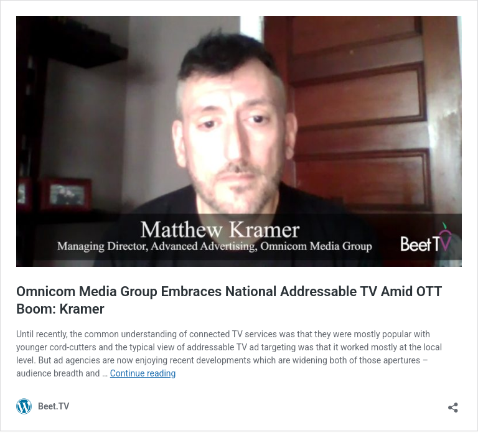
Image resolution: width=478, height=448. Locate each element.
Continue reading (143, 373)
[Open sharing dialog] (453, 404)
